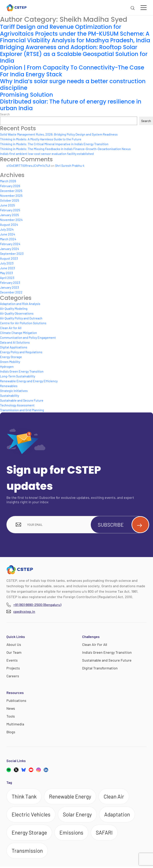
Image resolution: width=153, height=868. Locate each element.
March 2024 (8, 239)
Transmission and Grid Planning (22, 410)
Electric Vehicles (31, 815)
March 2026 (8, 181)
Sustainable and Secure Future (22, 400)
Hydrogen (7, 366)
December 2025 (11, 191)
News (11, 709)
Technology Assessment (17, 405)
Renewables (9, 386)
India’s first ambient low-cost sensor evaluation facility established (47, 154)
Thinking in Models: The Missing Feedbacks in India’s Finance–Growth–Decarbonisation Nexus (65, 149)
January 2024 (10, 249)
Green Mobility (10, 362)
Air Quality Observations (17, 313)
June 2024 (8, 234)
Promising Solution (27, 95)
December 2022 (11, 292)
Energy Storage (11, 357)
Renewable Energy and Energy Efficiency (29, 381)
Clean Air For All (95, 645)
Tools (11, 717)
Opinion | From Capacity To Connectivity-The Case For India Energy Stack (72, 71)
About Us (14, 645)
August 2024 (9, 224)
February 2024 (10, 244)
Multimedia (15, 724)
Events (12, 661)
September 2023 (12, 253)
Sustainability (10, 395)
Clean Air (116, 797)
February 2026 (10, 186)
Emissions (72, 834)
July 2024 (7, 229)
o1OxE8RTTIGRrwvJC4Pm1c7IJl (28, 165)
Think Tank (24, 797)
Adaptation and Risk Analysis (20, 304)
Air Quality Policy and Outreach (21, 318)
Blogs (11, 732)
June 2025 (7, 205)
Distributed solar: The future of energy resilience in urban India (71, 105)
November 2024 (11, 220)
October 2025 (10, 200)
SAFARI (106, 834)
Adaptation (119, 815)
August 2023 (9, 258)
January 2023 (9, 287)
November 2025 (11, 195)
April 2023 (7, 278)
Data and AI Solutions (15, 342)
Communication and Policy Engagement (28, 337)
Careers (13, 676)
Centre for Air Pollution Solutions (23, 323)
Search (5, 114)
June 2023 (7, 268)
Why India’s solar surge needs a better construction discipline (73, 85)
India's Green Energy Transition (22, 371)
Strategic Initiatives (14, 391)
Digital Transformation (100, 668)
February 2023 (10, 282)
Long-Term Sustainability (18, 376)
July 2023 (7, 263)
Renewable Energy (71, 797)
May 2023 (6, 273)
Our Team (14, 653)
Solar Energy (78, 815)
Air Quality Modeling (14, 308)
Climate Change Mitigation (18, 333)
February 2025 (10, 210)
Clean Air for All (11, 328)
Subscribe (121, 525)
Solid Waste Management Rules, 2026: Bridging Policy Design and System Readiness (59, 134)
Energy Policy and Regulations (21, 352)
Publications (16, 701)
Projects (13, 668)
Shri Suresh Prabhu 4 (70, 165)
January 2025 (9, 215)
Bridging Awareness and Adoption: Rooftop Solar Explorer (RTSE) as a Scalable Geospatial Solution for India (74, 54)
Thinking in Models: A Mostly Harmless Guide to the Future (41, 139)
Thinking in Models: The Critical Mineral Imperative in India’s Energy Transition (54, 144)
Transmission (28, 852)
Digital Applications (14, 347)
